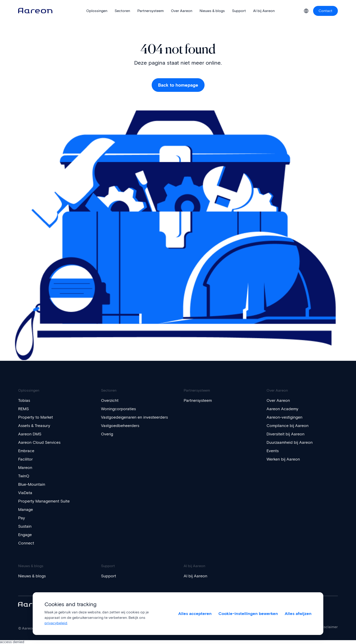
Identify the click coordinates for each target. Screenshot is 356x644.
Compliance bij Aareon (290, 426)
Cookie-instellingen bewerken (248, 614)
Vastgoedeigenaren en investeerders (124, 420)
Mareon (26, 468)
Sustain (26, 526)
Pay (22, 518)
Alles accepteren (195, 614)
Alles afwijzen (298, 614)
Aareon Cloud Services (42, 442)
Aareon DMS (31, 434)
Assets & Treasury (37, 426)
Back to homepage (178, 85)
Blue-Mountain (33, 484)
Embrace (27, 451)
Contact (325, 11)
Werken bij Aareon (285, 459)
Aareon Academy (284, 409)
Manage (26, 510)
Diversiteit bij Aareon (288, 434)
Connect (27, 543)
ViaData (26, 493)
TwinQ (24, 476)
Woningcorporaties (120, 409)
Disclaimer (329, 627)
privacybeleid (56, 623)
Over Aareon (280, 400)
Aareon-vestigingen (287, 417)
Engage (26, 535)
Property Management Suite (47, 501)
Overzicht (111, 400)
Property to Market (38, 417)
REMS (24, 409)
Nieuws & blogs (34, 576)
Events (273, 451)
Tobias (25, 400)
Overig (108, 439)
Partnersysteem (200, 400)
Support (109, 576)
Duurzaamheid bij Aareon (292, 442)
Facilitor (26, 459)
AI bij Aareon (197, 576)
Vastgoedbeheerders (123, 431)
